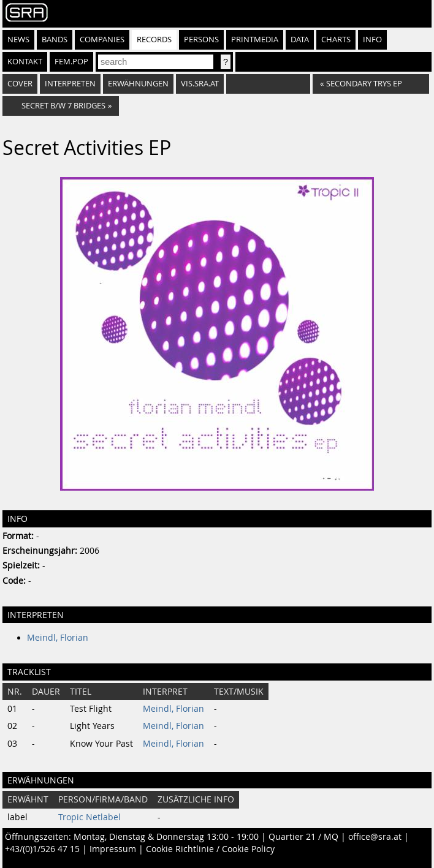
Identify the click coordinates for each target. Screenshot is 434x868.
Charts (336, 40)
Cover (20, 84)
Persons (201, 40)
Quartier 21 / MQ (303, 837)
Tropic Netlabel (89, 817)
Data (300, 40)
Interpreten (70, 84)
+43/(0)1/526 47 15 (42, 849)
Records (154, 40)
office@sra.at (375, 837)
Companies (102, 40)
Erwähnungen (138, 84)
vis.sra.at (200, 84)
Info (372, 40)
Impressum (113, 849)
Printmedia (255, 40)
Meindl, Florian (58, 638)
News (18, 40)
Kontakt (25, 62)
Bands (55, 40)
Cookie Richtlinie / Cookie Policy (210, 849)
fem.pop (71, 62)
